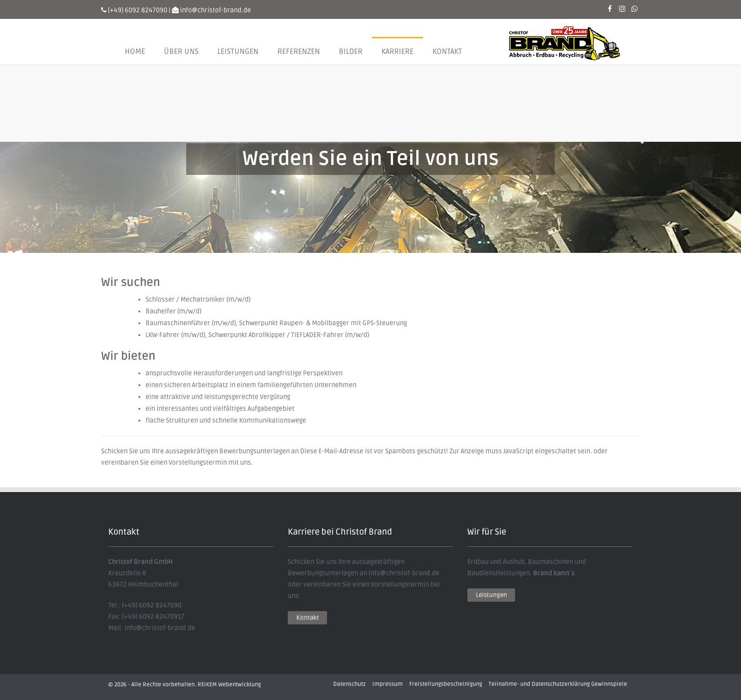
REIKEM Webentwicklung (229, 685)
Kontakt (447, 52)
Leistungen (238, 52)
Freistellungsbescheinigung (446, 684)
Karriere (397, 52)
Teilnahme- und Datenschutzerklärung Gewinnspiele (558, 684)
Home (135, 52)
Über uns (181, 52)
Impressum (388, 684)
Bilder (351, 52)
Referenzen (299, 52)
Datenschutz (349, 684)
